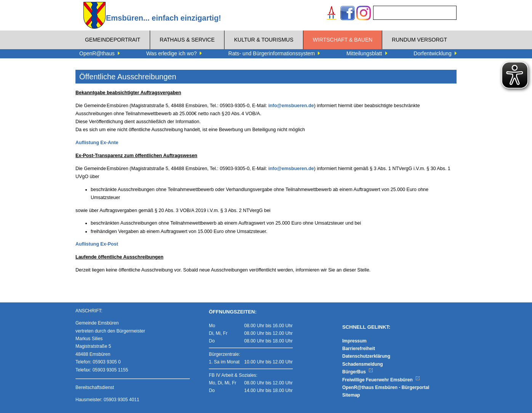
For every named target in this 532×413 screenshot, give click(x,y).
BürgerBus (358, 372)
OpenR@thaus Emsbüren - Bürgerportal (386, 387)
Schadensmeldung (363, 364)
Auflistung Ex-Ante (97, 143)
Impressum (354, 341)
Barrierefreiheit (359, 349)
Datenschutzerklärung (366, 356)
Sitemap (351, 395)
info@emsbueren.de (291, 106)
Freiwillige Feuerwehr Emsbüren (381, 380)
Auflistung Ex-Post (97, 244)
